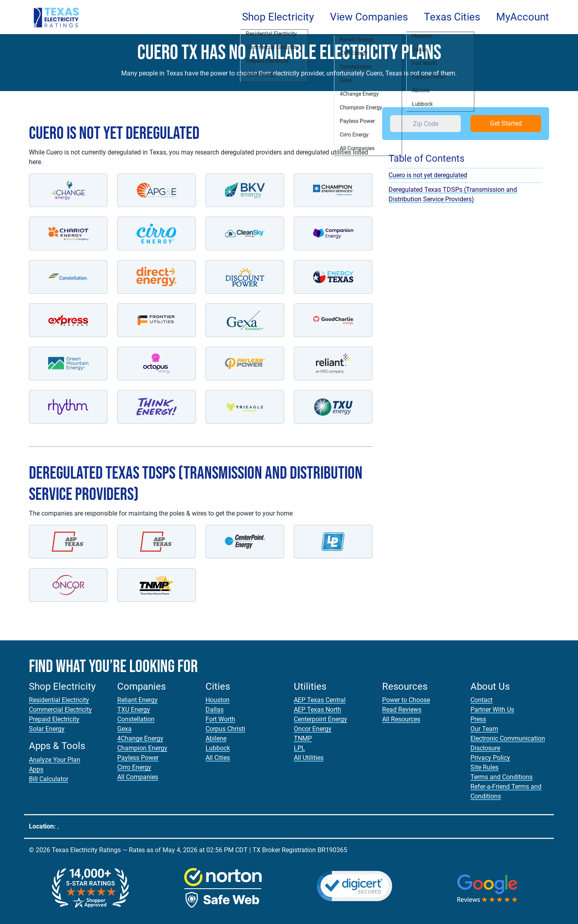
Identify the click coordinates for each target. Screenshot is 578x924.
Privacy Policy (490, 758)
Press (478, 719)
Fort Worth (220, 719)
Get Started (506, 123)
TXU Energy (134, 710)
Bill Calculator (49, 779)
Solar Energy (47, 729)
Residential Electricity (59, 700)
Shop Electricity (278, 17)
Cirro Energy (134, 767)
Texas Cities (452, 17)
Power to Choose (406, 700)
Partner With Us (492, 710)
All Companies (138, 777)
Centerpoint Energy (321, 719)
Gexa (124, 729)
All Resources (401, 719)
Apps (36, 769)
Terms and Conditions (502, 777)
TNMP (303, 738)
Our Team (484, 729)
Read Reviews (402, 710)
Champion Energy (142, 748)
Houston (218, 700)
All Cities (218, 758)
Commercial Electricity (60, 710)
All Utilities (309, 758)
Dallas (215, 710)
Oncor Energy (313, 729)
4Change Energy (140, 738)
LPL (299, 748)
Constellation (136, 719)
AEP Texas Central (320, 700)
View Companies (369, 17)
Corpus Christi (225, 729)
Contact (481, 700)
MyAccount (523, 17)
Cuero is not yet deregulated (428, 175)
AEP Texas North (317, 710)
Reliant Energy (137, 700)
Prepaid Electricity (54, 719)
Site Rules (484, 767)
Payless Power (138, 758)
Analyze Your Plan (55, 760)
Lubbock (218, 748)
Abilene (216, 738)
